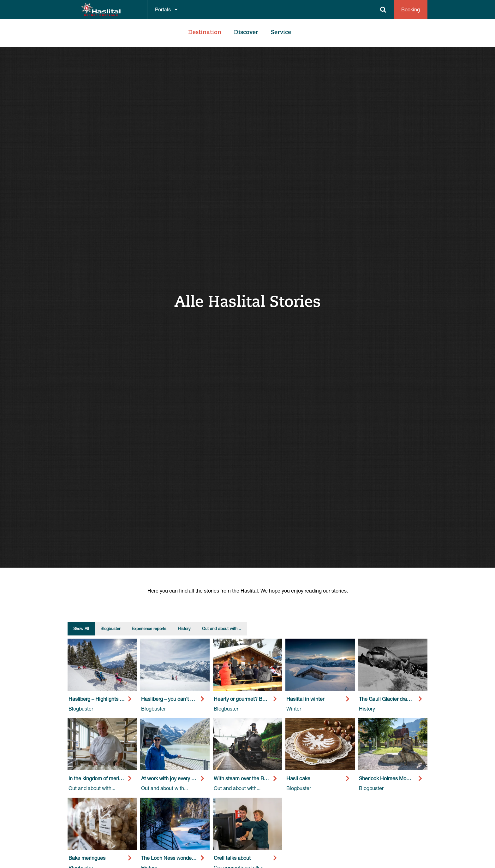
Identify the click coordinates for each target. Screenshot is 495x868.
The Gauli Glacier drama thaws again (401, 699)
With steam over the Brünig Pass (251, 778)
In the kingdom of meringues (101, 778)
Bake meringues (87, 858)
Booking (411, 9)
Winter (294, 709)
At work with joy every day (170, 778)
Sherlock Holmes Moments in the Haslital (406, 778)
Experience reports (149, 629)
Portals (163, 9)
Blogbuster (110, 629)
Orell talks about (232, 858)
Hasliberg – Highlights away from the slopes (118, 699)
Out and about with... (222, 629)
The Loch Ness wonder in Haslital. (180, 858)
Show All (81, 629)
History (184, 629)
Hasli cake (298, 778)
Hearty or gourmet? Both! (242, 699)
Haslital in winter (305, 699)
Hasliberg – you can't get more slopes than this (194, 699)
